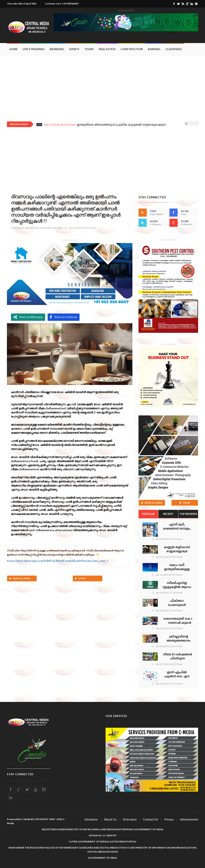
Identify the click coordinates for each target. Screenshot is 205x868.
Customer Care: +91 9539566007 (62, 4)
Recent (168, 514)
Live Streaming (34, 49)
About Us (110, 819)
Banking (154, 49)
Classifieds (174, 49)
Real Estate (107, 49)
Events (74, 49)
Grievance (130, 819)
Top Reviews (188, 514)
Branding (57, 49)
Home (13, 49)
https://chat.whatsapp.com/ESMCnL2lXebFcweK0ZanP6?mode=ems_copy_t (58, 561)
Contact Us (150, 819)
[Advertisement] (102, 86)
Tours (89, 49)
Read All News (20, 578)
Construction (132, 49)
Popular (148, 514)
